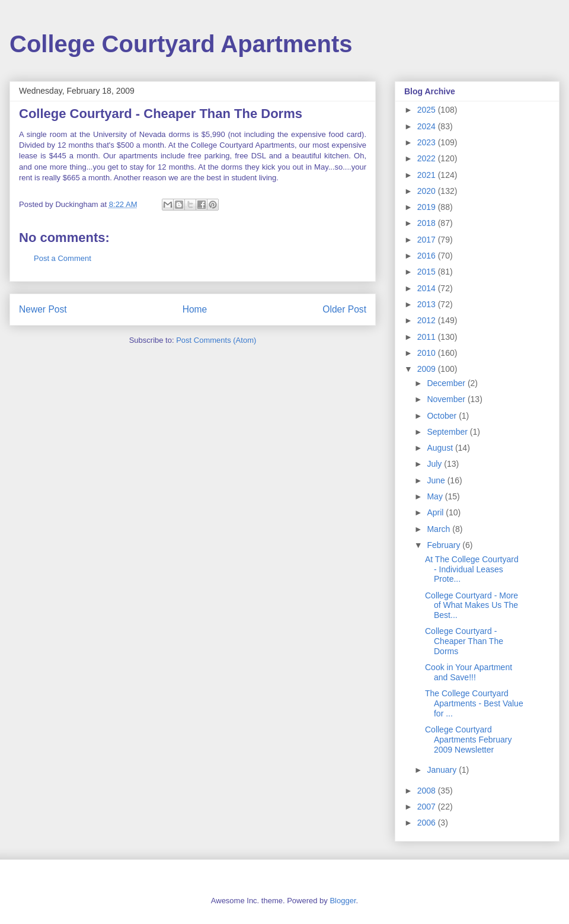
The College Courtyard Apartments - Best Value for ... (474, 703)
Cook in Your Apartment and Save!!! (469, 672)
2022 (428, 158)
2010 (428, 353)
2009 (428, 369)
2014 (428, 288)
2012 (428, 320)
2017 (428, 240)
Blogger (343, 901)
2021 (428, 175)
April (436, 512)
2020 (428, 191)
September (448, 432)
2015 (428, 272)
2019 (428, 207)
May (436, 496)
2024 (428, 126)
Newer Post (43, 309)
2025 (428, 110)
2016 (428, 256)
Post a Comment (63, 258)
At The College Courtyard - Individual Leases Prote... (472, 569)
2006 (428, 823)
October (443, 416)
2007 (428, 807)
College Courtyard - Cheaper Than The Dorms (464, 641)
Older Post (344, 309)
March (439, 529)
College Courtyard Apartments (181, 44)
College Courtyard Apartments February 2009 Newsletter (469, 740)
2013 (428, 304)
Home (195, 309)
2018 (428, 223)
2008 (428, 791)
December (447, 383)
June (437, 480)
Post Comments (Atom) (216, 340)
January (443, 770)
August (441, 448)
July (435, 464)
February (445, 545)
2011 (428, 337)
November (447, 399)
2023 (428, 142)
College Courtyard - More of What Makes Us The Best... (471, 606)
